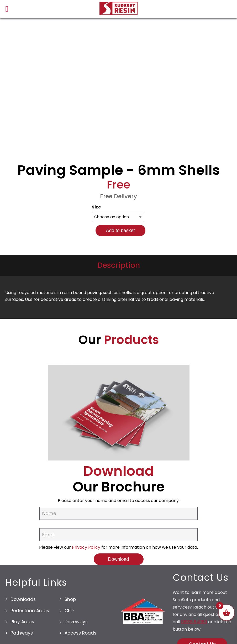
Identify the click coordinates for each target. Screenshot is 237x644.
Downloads (23, 599)
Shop (70, 599)
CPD (69, 611)
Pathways (22, 633)
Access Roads (80, 633)
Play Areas (22, 622)
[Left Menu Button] (7, 10)
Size (96, 207)
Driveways (76, 622)
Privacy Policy (87, 547)
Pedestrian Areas (30, 611)
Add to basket (120, 231)
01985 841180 (194, 622)
